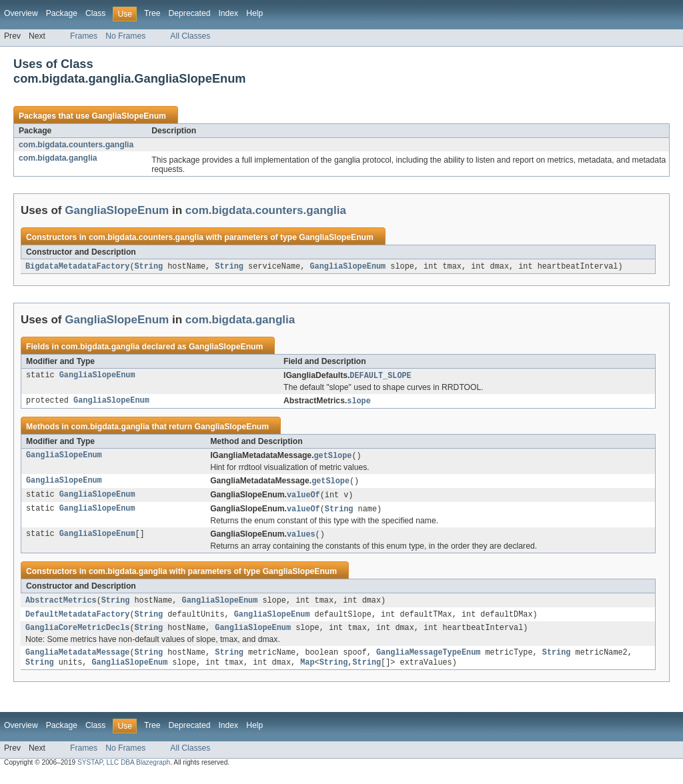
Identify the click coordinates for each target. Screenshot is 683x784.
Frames (84, 36)
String (148, 267)
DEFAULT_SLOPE (380, 377)
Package (62, 13)
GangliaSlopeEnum (128, 116)
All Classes (190, 36)
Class (95, 13)
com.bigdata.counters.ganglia (76, 145)
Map (307, 672)
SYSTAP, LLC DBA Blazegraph (124, 772)
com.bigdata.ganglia (58, 158)
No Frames (125, 36)
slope (359, 403)
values (301, 539)
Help (254, 13)
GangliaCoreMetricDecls (77, 635)
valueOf (303, 499)
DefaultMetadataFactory (77, 621)
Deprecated (190, 13)
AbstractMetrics (61, 606)
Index (228, 13)
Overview (21, 13)
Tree (152, 13)
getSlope (332, 458)
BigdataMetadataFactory (77, 267)
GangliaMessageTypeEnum (428, 661)
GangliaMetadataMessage (77, 661)
